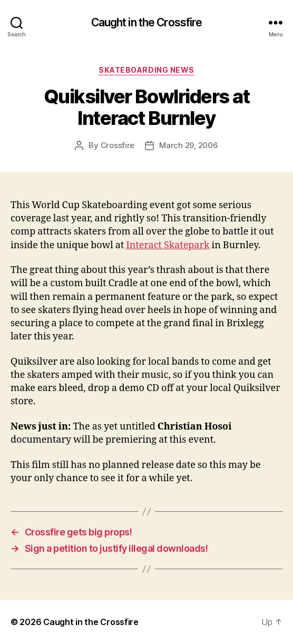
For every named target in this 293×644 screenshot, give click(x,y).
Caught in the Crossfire (147, 22)
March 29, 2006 (188, 145)
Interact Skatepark (168, 245)
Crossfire (118, 145)
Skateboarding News (146, 70)
